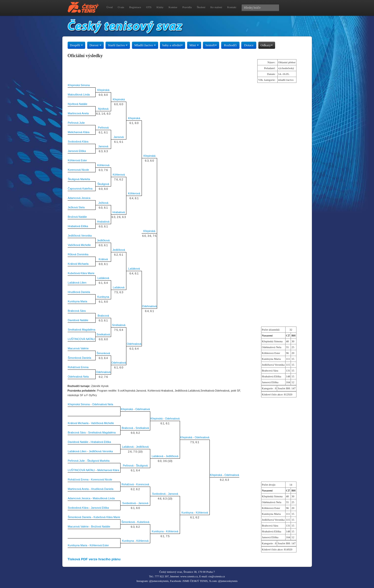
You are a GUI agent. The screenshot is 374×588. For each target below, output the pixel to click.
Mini (194, 45)
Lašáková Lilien (77, 283)
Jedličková (103, 240)
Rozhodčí (230, 45)
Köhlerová (103, 165)
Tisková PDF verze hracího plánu (94, 559)
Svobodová (159, 494)
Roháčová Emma (78, 367)
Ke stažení (216, 7)
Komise (173, 7)
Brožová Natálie (77, 217)
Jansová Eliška (77, 151)
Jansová (119, 137)
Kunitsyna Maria (78, 301)
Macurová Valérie (78, 348)
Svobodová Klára (78, 142)
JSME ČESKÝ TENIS (195, 581)
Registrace (135, 7)
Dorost (95, 45)
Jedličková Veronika (80, 236)
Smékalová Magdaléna (82, 330)
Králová (103, 259)
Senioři (211, 45)
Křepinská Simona (79, 85)
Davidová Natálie (78, 320)
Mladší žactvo (145, 45)
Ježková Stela (76, 207)
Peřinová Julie (76, 123)
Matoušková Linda (79, 95)
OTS (149, 7)
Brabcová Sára (77, 311)
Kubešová (143, 522)
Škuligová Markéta (79, 179)
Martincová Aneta (78, 113)
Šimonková (103, 353)
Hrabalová (119, 212)
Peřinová (103, 128)
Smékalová (119, 325)
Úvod (110, 7)
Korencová (143, 484)
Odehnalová (149, 306)
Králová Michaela (78, 264)
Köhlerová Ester (78, 160)
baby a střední (173, 45)
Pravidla (187, 7)
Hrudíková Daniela (79, 292)
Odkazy (267, 45)
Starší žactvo (118, 45)
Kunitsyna (103, 297)
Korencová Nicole (79, 170)
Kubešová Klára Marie (81, 273)
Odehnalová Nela (78, 377)
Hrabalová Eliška (78, 226)
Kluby (160, 7)
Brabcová (103, 316)
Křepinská (103, 90)
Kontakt (232, 7)
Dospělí (77, 45)
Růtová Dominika (78, 254)
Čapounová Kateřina (80, 189)
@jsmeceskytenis (159, 581)
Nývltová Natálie (78, 104)
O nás (121, 7)
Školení (201, 7)
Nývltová (103, 109)
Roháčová (128, 484)
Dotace (249, 45)
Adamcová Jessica (79, 198)
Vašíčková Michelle (79, 245)
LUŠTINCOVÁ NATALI (81, 339)
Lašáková (134, 269)
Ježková (103, 203)
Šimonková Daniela (80, 358)
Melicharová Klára (79, 132)
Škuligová (103, 184)
